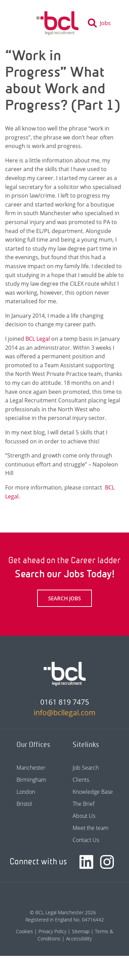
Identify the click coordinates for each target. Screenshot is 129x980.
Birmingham (31, 780)
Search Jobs (64, 598)
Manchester (31, 768)
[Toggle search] (101, 23)
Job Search (86, 768)
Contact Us (86, 840)
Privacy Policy (52, 931)
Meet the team (90, 828)
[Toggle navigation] (23, 23)
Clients (81, 780)
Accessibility (79, 939)
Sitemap (81, 931)
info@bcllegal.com (65, 713)
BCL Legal (38, 339)
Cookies (24, 931)
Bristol (24, 804)
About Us (84, 816)
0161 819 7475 (65, 702)
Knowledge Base (93, 792)
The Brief (84, 804)
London (26, 792)
